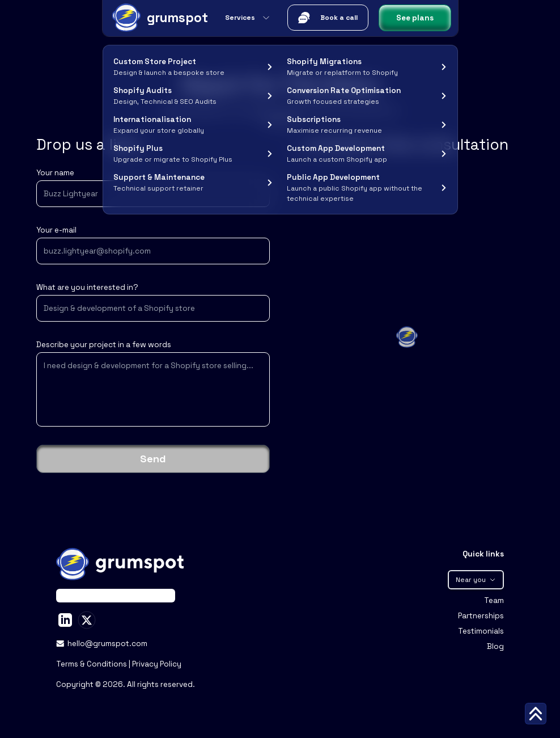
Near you (476, 580)
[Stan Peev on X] (87, 620)
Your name (55, 173)
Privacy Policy (157, 664)
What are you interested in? (87, 287)
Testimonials (481, 631)
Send (153, 459)
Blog (495, 646)
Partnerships (481, 616)
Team (494, 600)
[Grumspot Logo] (159, 18)
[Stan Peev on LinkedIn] (65, 620)
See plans (415, 18)
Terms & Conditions (92, 664)
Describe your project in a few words (104, 345)
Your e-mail (56, 230)
